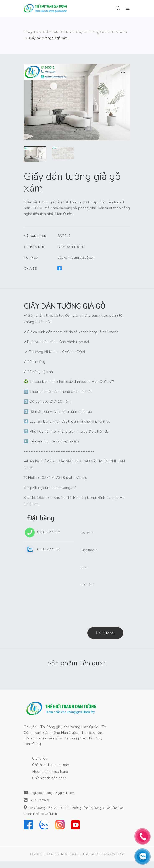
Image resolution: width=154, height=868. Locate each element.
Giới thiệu (40, 758)
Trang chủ (31, 32)
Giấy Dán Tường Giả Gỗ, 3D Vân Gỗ (102, 32)
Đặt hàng (105, 633)
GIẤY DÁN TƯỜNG (57, 32)
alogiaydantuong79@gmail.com (49, 793)
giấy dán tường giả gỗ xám (76, 258)
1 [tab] (75, 130)
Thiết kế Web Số (112, 854)
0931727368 (42, 532)
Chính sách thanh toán (51, 765)
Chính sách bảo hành (49, 778)
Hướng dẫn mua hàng (50, 772)
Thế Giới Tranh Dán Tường (61, 854)
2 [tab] (80, 130)
